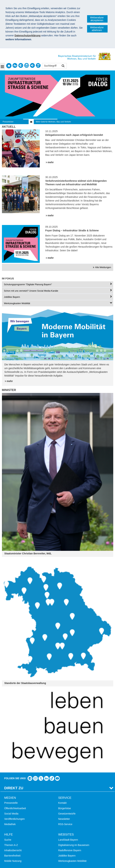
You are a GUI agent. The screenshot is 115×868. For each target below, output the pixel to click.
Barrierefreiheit (12, 856)
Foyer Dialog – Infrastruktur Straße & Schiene (72, 230)
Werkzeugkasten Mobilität (72, 861)
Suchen (63, 66)
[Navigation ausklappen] (2, 67)
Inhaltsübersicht (13, 850)
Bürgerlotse (65, 808)
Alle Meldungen (103, 267)
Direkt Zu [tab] (14, 788)
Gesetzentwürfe (67, 814)
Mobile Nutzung (13, 861)
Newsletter (64, 819)
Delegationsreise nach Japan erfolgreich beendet (74, 135)
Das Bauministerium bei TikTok (52, 778)
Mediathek (10, 824)
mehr (51, 162)
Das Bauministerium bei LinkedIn (46, 778)
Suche (8, 840)
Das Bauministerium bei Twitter (41, 778)
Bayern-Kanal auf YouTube (57, 778)
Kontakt (62, 803)
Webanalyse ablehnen (97, 29)
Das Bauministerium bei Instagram (35, 778)
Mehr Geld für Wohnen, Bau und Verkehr (53, 122)
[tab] (58, 285)
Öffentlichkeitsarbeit (15, 808)
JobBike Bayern (67, 856)
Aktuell (9, 127)
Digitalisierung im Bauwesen (74, 845)
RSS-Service (65, 824)
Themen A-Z (11, 845)
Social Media (11, 814)
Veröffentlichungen (14, 819)
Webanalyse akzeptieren (97, 19)
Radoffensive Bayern (70, 850)
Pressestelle (11, 803)
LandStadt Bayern (68, 840)
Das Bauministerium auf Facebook (30, 778)
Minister (9, 390)
